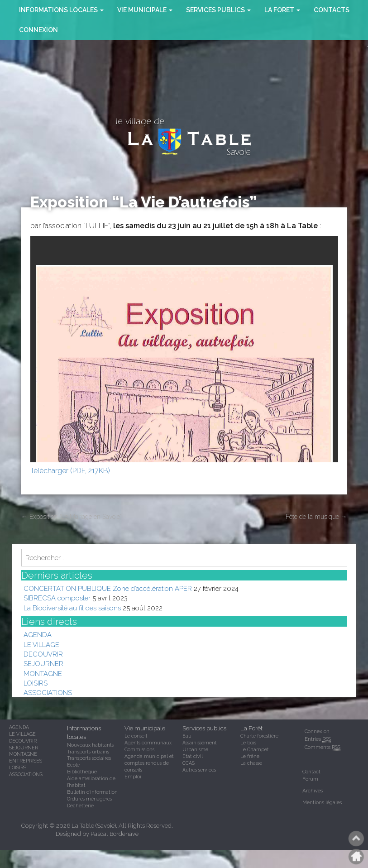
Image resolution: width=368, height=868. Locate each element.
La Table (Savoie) (94, 826)
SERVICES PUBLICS (218, 10)
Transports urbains (88, 752)
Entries (318, 739)
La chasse (251, 763)
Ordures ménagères (89, 799)
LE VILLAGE (41, 645)
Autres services (199, 770)
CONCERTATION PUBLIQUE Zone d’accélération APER (108, 588)
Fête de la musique (316, 517)
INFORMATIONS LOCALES (61, 10)
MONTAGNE (43, 674)
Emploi (133, 777)
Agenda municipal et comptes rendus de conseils (149, 763)
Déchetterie (80, 806)
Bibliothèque (82, 772)
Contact (311, 772)
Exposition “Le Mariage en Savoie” (72, 517)
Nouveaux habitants (90, 745)
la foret (282, 10)
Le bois (248, 743)
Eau (187, 736)
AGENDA (38, 635)
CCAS (189, 763)
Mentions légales (322, 802)
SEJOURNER (43, 664)
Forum (310, 779)
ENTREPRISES (26, 761)
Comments (323, 747)
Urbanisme (195, 749)
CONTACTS (332, 10)
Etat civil (193, 756)
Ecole (73, 765)
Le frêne (250, 756)
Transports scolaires (89, 758)
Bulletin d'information (92, 792)
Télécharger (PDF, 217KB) (70, 471)
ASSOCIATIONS (48, 693)
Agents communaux (148, 743)
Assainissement (200, 743)
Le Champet (255, 749)
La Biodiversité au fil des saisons (72, 608)
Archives (313, 791)
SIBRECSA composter (57, 598)
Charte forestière (259, 736)
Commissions (139, 749)
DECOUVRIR (43, 654)
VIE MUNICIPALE (145, 10)
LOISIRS (36, 683)
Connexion (38, 30)
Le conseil (136, 736)
